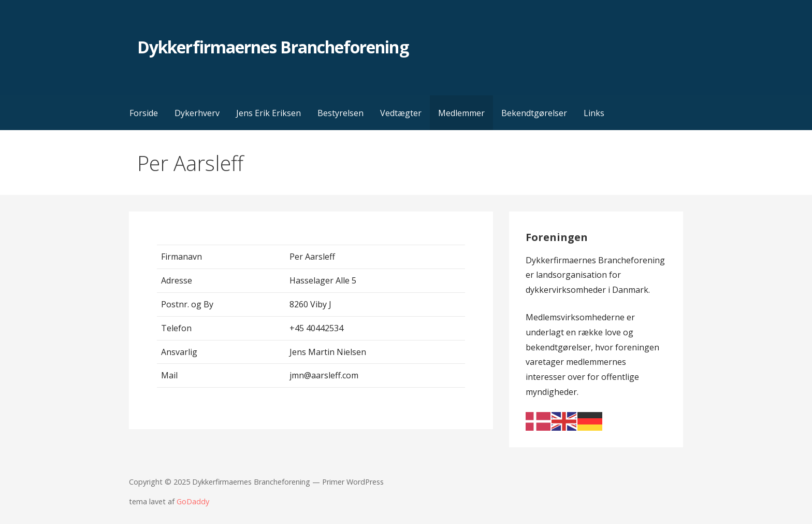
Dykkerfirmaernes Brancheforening (273, 47)
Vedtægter (401, 113)
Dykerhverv (197, 113)
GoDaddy (193, 501)
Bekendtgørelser (534, 113)
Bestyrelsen (340, 113)
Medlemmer (461, 113)
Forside (144, 113)
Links (594, 113)
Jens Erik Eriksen (269, 113)
